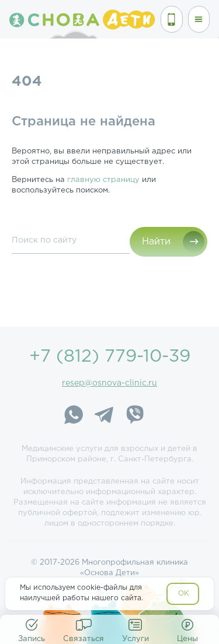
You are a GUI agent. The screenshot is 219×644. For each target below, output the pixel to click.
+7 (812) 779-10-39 (110, 357)
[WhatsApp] (74, 416)
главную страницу (103, 180)
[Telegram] (104, 416)
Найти (156, 242)
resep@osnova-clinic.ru (109, 383)
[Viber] (134, 416)
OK (184, 594)
